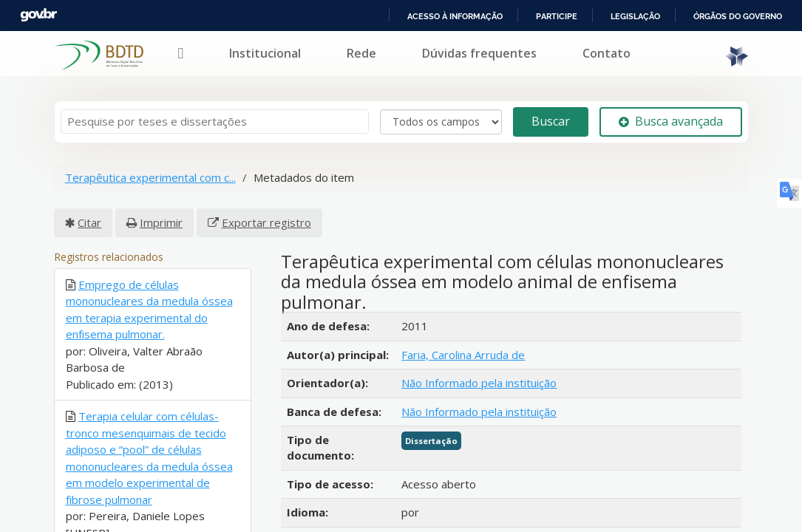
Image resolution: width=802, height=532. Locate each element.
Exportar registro (266, 222)
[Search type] (441, 122)
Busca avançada (671, 121)
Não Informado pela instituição (479, 383)
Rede (361, 53)
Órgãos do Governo (737, 16)
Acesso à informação (452, 16)
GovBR (38, 15)
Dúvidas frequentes (479, 53)
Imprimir (161, 222)
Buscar (551, 121)
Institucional (265, 53)
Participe (554, 16)
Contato (606, 53)
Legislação (633, 16)
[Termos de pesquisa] (215, 122)
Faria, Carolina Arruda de (463, 355)
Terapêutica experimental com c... (150, 177)
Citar (89, 222)
